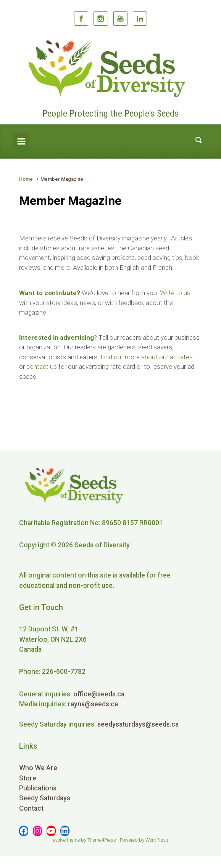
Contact (31, 808)
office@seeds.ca (99, 694)
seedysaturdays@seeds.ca (138, 724)
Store (28, 778)
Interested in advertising (56, 337)
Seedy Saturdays (45, 798)
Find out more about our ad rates (147, 357)
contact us (42, 367)
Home (26, 179)
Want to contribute (48, 293)
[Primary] (21, 141)
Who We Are (38, 768)
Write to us (175, 293)
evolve (59, 840)
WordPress (157, 840)
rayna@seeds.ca (93, 704)
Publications (38, 788)
